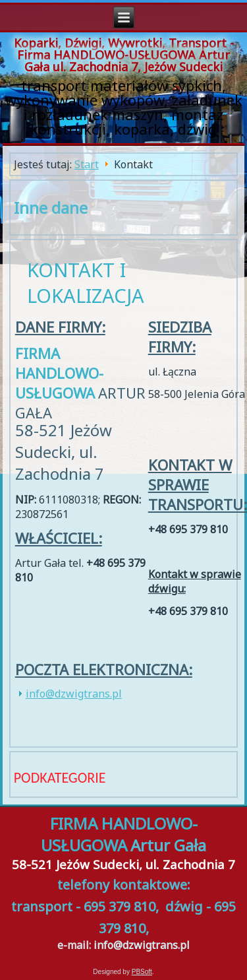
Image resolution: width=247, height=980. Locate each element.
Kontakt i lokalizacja (86, 282)
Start (87, 164)
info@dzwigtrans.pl (74, 694)
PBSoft (142, 972)
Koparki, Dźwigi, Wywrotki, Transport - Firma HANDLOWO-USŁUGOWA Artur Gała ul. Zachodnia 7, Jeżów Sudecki (124, 55)
